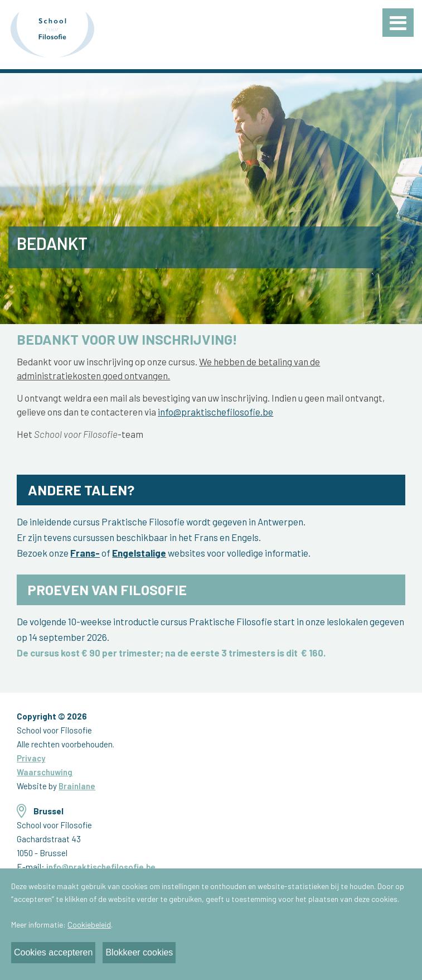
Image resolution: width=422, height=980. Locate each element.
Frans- (85, 553)
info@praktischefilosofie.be (215, 412)
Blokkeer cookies (139, 952)
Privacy (31, 758)
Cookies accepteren (53, 952)
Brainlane (77, 786)
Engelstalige (139, 553)
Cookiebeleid (89, 925)
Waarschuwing (45, 772)
